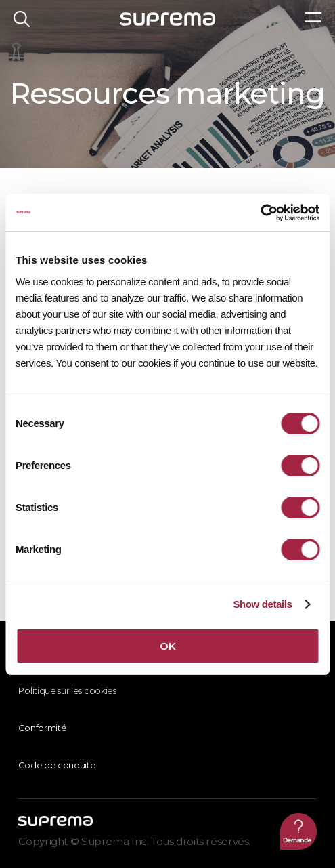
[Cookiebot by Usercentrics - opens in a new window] (260, 213)
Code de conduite (57, 765)
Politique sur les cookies (67, 691)
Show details (262, 604)
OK (167, 646)
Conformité (42, 728)
